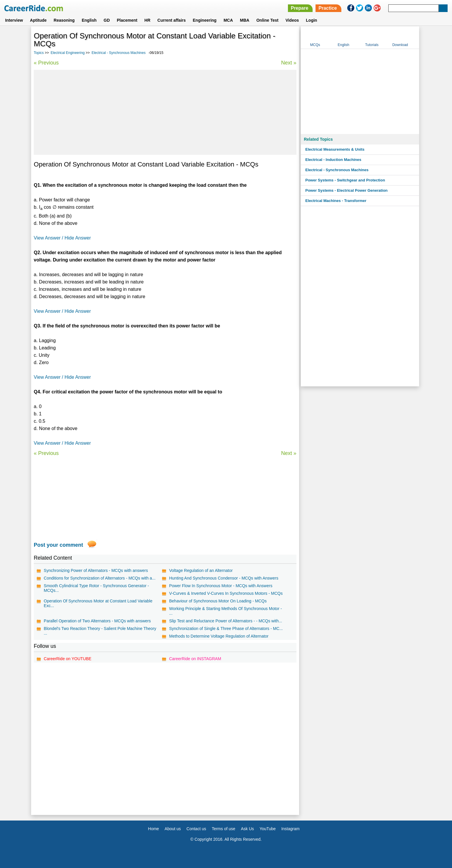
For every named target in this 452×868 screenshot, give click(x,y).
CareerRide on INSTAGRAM (195, 659)
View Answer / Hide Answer (62, 238)
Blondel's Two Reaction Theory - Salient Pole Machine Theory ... (100, 631)
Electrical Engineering (68, 53)
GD (107, 20)
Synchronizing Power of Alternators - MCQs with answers (96, 570)
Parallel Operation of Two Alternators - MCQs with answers (97, 621)
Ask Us (247, 829)
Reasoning (64, 20)
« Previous (46, 63)
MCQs (315, 45)
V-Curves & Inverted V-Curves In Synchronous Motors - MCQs (226, 593)
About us (173, 829)
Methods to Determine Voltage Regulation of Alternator (219, 636)
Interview (14, 20)
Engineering (205, 20)
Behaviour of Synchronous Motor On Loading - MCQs (218, 601)
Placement (127, 20)
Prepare (300, 8)
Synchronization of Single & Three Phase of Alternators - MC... (226, 629)
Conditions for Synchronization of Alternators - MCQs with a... (100, 578)
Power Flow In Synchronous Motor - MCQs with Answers (221, 586)
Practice (328, 8)
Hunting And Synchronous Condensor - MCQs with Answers (224, 578)
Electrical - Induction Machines (333, 160)
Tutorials (372, 45)
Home (153, 829)
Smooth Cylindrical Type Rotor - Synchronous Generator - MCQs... (96, 588)
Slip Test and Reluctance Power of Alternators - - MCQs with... (226, 621)
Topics (39, 53)
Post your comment (58, 545)
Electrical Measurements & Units (335, 149)
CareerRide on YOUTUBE (68, 659)
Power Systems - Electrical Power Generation (346, 190)
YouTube (268, 829)
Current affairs (171, 20)
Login (311, 20)
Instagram (290, 829)
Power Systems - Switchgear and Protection (345, 180)
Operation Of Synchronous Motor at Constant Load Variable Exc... (98, 603)
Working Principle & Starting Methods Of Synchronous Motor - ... (225, 611)
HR (147, 20)
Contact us (196, 829)
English (89, 20)
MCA (228, 20)
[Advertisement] (165, 112)
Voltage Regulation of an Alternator (201, 570)
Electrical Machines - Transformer (336, 201)
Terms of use (223, 829)
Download (400, 45)
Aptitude (38, 20)
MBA (245, 20)
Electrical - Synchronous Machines (119, 53)
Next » (289, 63)
